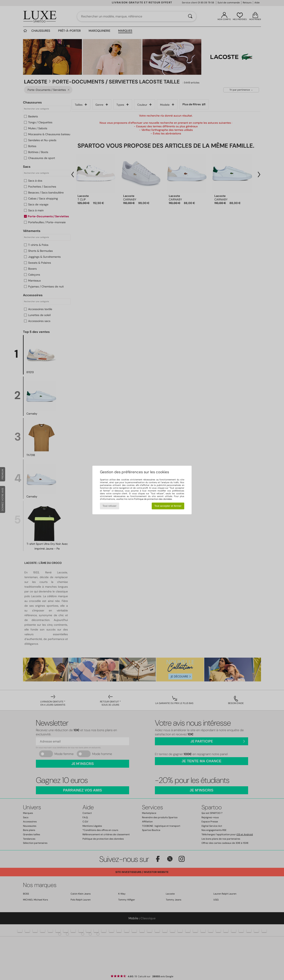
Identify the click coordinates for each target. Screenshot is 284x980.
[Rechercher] (190, 16)
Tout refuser (109, 506)
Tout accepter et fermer (168, 506)
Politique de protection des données (153, 499)
